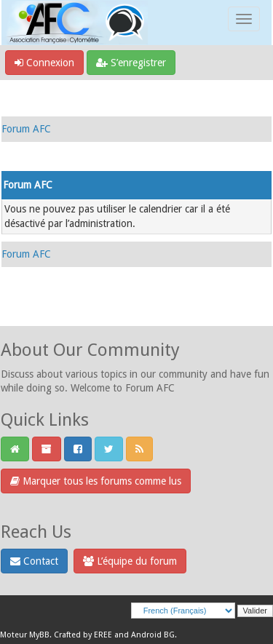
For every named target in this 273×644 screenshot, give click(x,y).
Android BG (153, 635)
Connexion (44, 63)
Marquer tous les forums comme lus (96, 481)
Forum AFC (26, 129)
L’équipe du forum (130, 561)
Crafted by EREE (83, 635)
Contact (34, 561)
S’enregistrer (131, 63)
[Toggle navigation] (244, 19)
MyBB (39, 635)
